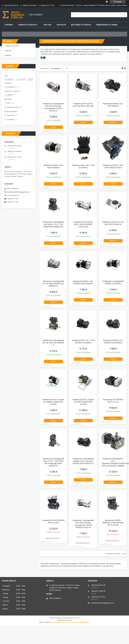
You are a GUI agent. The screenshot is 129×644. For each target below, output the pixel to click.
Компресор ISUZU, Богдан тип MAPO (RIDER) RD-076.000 (83, 402)
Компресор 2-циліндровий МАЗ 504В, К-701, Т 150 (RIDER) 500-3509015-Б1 (53, 224)
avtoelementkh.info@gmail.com (18, 192)
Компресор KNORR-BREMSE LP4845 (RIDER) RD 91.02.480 (113, 523)
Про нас (48, 25)
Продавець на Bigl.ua (65, 620)
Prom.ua (76, 618)
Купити (53, 127)
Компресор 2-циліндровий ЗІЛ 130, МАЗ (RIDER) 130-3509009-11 (53, 284)
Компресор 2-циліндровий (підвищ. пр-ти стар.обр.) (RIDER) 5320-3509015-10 (83, 461)
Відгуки (8, 55)
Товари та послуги (27, 25)
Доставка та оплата (81, 25)
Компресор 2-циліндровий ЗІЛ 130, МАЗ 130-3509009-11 (53, 343)
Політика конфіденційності (80, 622)
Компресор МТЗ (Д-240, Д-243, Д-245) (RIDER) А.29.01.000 (83, 224)
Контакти (61, 25)
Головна (9, 25)
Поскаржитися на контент (61, 622)
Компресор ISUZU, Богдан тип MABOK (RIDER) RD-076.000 (53, 402)
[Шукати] (125, 15)
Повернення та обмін (107, 25)
